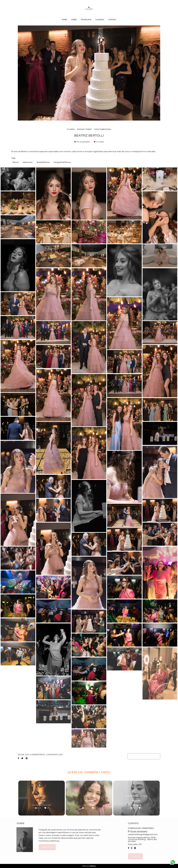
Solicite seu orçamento (144, 756)
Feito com (89, 866)
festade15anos (43, 162)
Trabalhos (86, 20)
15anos (15, 162)
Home (64, 20)
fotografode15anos (62, 162)
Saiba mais (47, 847)
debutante (28, 162)
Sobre (74, 20)
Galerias (100, 20)
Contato (112, 20)
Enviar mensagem (139, 831)
